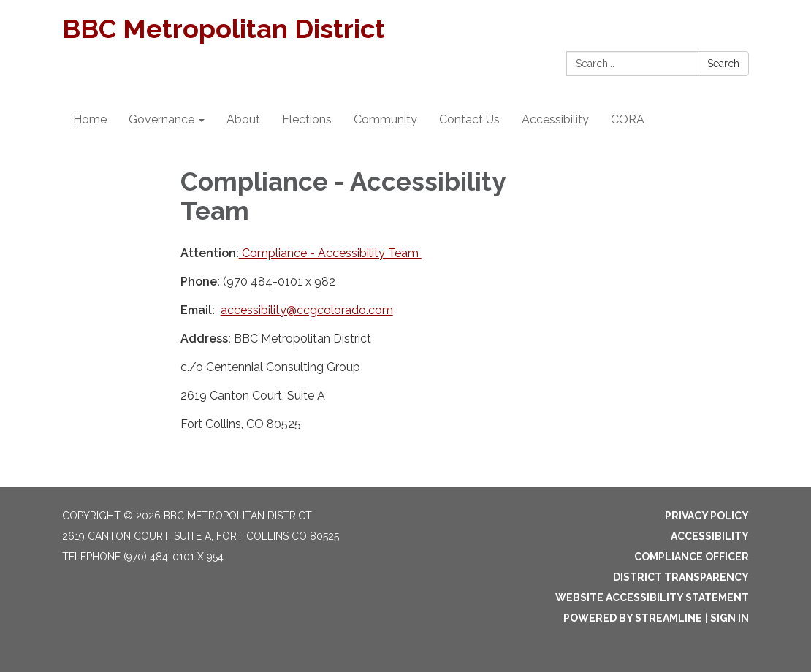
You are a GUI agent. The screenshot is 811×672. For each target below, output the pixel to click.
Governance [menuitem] (161, 119)
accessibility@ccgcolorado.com (307, 310)
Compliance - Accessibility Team (330, 253)
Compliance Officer (692, 557)
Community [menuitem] (385, 119)
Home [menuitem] (90, 119)
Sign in (730, 618)
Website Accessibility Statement (652, 597)
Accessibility (710, 536)
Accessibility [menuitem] (555, 119)
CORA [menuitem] (628, 119)
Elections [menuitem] (307, 119)
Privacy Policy (707, 516)
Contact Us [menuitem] (469, 119)
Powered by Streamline (633, 618)
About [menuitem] (243, 119)
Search (723, 64)
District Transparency (681, 577)
